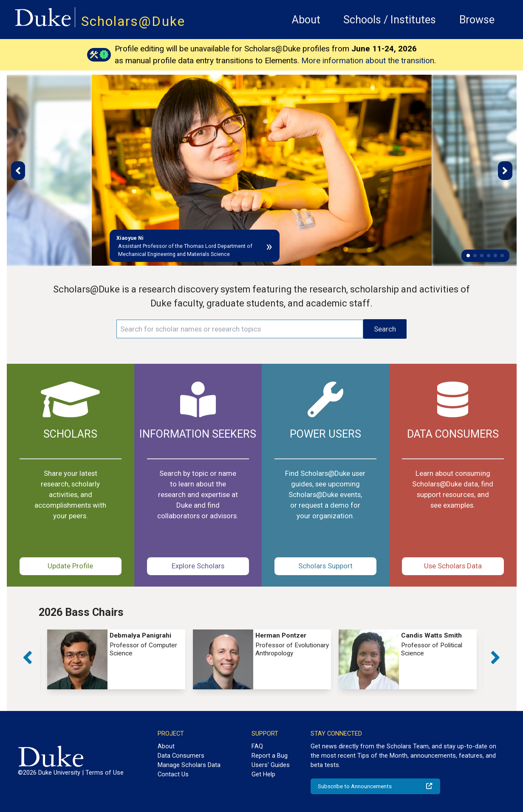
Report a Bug (270, 756)
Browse (477, 20)
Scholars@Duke (133, 21)
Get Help (263, 774)
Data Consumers (181, 756)
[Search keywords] (240, 329)
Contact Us (173, 774)
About (306, 20)
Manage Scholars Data (189, 765)
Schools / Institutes (390, 20)
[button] (468, 256)
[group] (116, 660)
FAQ (257, 746)
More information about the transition (368, 60)
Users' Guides (271, 765)
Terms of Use (105, 773)
